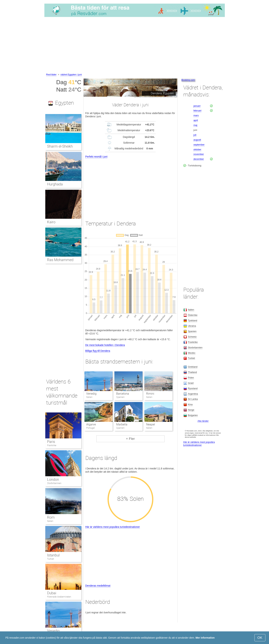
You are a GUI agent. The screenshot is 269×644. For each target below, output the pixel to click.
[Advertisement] (135, 46)
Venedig (91, 394)
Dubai (52, 593)
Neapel (151, 424)
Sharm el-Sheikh (60, 146)
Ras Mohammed (60, 260)
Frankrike (52, 445)
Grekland (193, 367)
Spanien (192, 331)
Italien (50, 521)
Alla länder (203, 421)
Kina (190, 404)
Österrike (193, 315)
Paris (51, 442)
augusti (197, 140)
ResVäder (51, 75)
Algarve (91, 424)
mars (196, 115)
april (196, 120)
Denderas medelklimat (98, 586)
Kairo (51, 222)
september (199, 145)
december (199, 159)
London (53, 479)
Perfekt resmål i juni (96, 157)
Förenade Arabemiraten (59, 597)
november (199, 154)
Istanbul (53, 555)
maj (195, 125)
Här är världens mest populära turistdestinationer (113, 527)
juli (195, 135)
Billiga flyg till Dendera (98, 351)
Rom (51, 517)
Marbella (122, 424)
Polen (191, 378)
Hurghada (55, 184)
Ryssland (193, 388)
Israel (191, 383)
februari (197, 111)
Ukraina (192, 326)
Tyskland (192, 320)
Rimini (150, 394)
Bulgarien (193, 415)
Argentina (193, 394)
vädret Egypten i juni (71, 75)
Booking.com (188, 80)
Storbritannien (54, 483)
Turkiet (51, 559)
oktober (197, 149)
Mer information (205, 638)
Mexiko (192, 353)
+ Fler (130, 439)
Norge (191, 410)
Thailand (192, 372)
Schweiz (192, 337)
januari (197, 106)
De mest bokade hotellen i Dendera (105, 345)
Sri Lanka (193, 399)
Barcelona (123, 394)
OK (260, 638)
